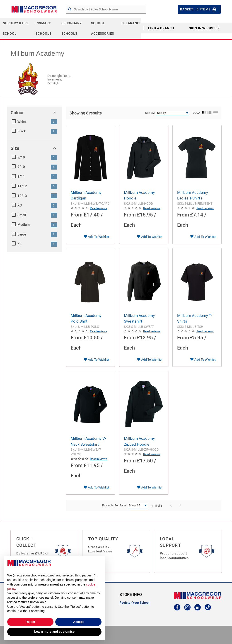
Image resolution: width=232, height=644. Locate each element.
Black (22, 131)
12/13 (22, 196)
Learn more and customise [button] (54, 632)
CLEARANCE (131, 23)
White (22, 122)
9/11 (21, 177)
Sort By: (150, 113)
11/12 (22, 186)
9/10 (21, 167)
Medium (24, 225)
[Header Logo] (34, 9)
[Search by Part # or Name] (70, 10)
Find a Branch (161, 28)
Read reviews (99, 208)
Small (22, 215)
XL (19, 244)
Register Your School (134, 603)
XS (20, 205)
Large (22, 234)
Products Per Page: (114, 505)
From (77, 215)
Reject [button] (30, 622)
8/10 (21, 157)
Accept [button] (79, 622)
